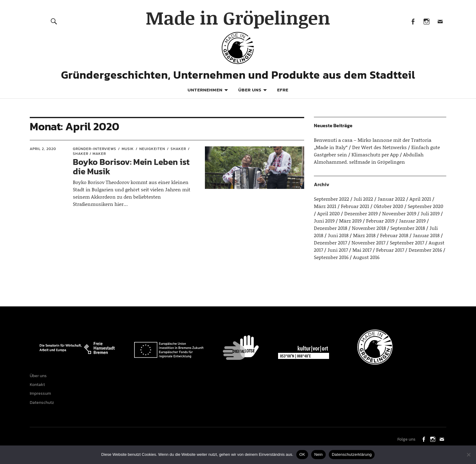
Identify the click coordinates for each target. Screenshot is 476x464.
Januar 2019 (412, 221)
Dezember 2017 (330, 242)
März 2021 (325, 206)
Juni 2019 (324, 221)
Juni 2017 (338, 250)
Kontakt (39, 387)
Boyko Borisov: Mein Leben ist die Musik (131, 167)
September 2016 (331, 257)
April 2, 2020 (43, 149)
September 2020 (425, 206)
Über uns (250, 90)
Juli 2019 (430, 213)
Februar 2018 (394, 235)
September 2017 (407, 242)
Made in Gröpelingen (238, 17)
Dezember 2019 (361, 213)
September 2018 (408, 228)
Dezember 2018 (331, 228)
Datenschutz (43, 408)
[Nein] (468, 455)
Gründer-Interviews (95, 149)
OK (302, 454)
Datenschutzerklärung (352, 454)
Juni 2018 (338, 235)
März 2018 (364, 235)
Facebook (413, 21)
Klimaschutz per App (375, 154)
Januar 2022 (391, 199)
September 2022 (331, 199)
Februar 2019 (380, 221)
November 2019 (399, 213)
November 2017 (368, 242)
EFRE (283, 90)
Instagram (426, 21)
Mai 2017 (362, 250)
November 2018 (369, 228)
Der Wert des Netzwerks (379, 147)
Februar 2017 (390, 250)
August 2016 (366, 257)
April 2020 (328, 213)
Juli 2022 (363, 199)
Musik (128, 149)
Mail (440, 21)
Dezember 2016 (425, 250)
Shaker (178, 149)
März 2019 (350, 221)
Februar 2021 (355, 206)
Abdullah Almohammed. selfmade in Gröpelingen (369, 158)
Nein (318, 454)
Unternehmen (205, 90)
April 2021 (420, 199)
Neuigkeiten (152, 149)
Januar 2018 (426, 235)
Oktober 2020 (388, 206)
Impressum (42, 398)
